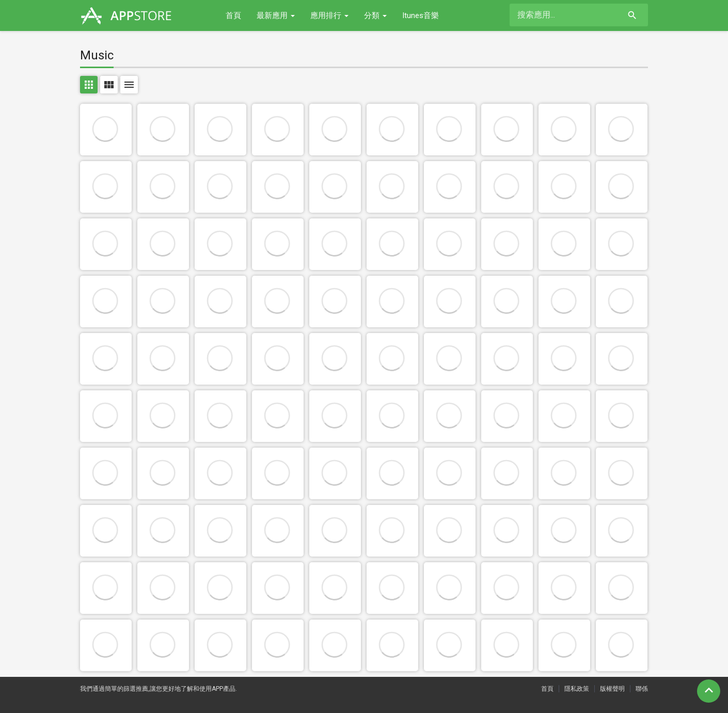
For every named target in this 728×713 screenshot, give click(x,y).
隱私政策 (577, 689)
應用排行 (329, 15)
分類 (375, 15)
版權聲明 (612, 689)
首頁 (233, 15)
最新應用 (276, 15)
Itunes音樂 (421, 15)
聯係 (642, 689)
